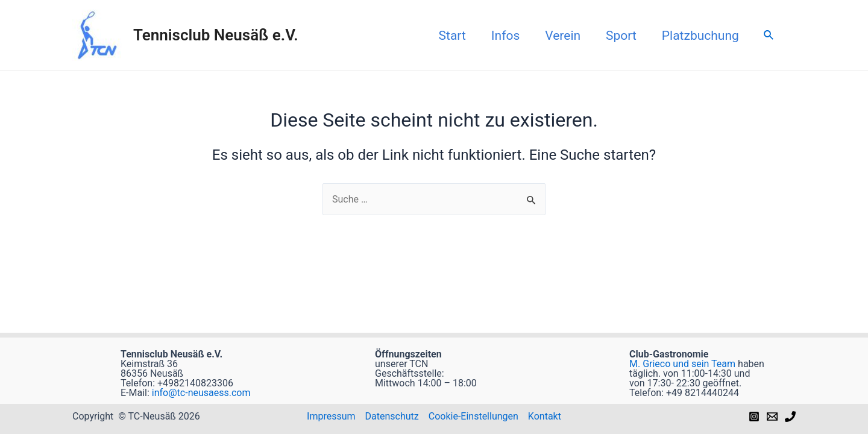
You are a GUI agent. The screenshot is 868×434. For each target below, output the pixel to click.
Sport (621, 36)
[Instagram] (754, 417)
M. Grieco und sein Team (682, 364)
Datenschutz (392, 417)
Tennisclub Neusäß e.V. (216, 35)
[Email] (772, 417)
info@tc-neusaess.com (200, 393)
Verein (563, 36)
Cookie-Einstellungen (473, 417)
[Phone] (790, 417)
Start (452, 36)
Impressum (331, 417)
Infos (505, 36)
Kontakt (545, 417)
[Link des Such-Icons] (769, 35)
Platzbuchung (700, 36)
